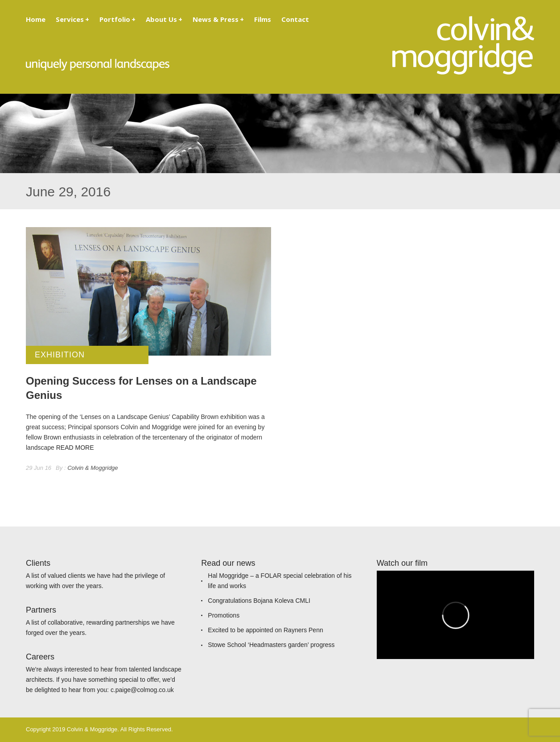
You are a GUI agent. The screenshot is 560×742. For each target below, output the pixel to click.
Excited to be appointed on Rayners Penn (265, 630)
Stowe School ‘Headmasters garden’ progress (271, 645)
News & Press (218, 19)
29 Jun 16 (39, 468)
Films (263, 19)
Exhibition (60, 355)
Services (72, 19)
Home (36, 19)
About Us (164, 19)
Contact (295, 19)
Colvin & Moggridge (93, 468)
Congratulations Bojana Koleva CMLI (259, 601)
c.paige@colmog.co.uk (142, 690)
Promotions (224, 615)
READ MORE (75, 448)
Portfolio (117, 19)
